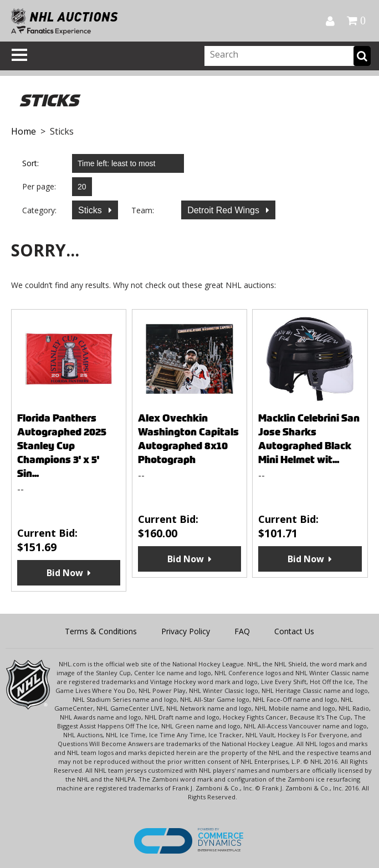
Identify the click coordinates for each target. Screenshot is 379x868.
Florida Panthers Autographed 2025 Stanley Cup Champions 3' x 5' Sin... (62, 446)
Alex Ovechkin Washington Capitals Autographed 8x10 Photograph (188, 439)
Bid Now (65, 573)
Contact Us (294, 631)
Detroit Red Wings (224, 210)
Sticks (91, 210)
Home (24, 131)
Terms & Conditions (101, 631)
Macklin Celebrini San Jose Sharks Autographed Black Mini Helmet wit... (309, 439)
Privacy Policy (186, 631)
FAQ (242, 631)
